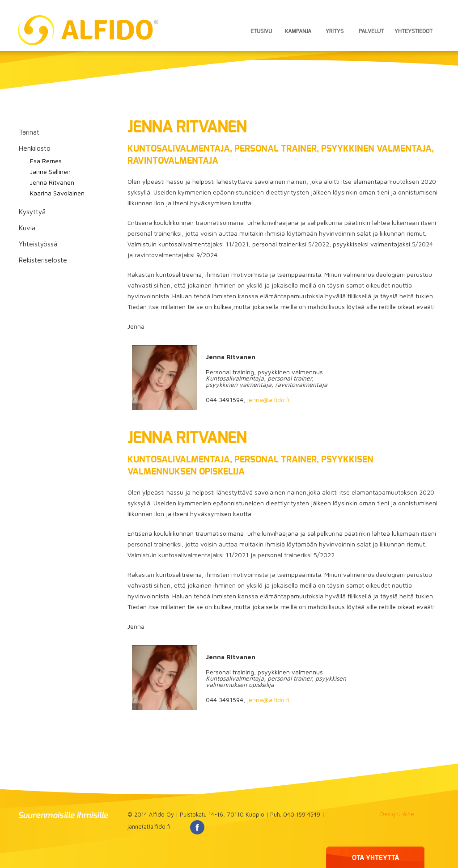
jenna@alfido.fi (268, 400)
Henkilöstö (35, 148)
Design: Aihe (397, 814)
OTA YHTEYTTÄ (375, 858)
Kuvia (27, 228)
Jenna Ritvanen (52, 182)
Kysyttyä (32, 212)
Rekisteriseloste (43, 260)
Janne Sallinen (50, 171)
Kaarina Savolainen (57, 193)
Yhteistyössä (38, 244)
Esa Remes (46, 161)
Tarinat (29, 132)
